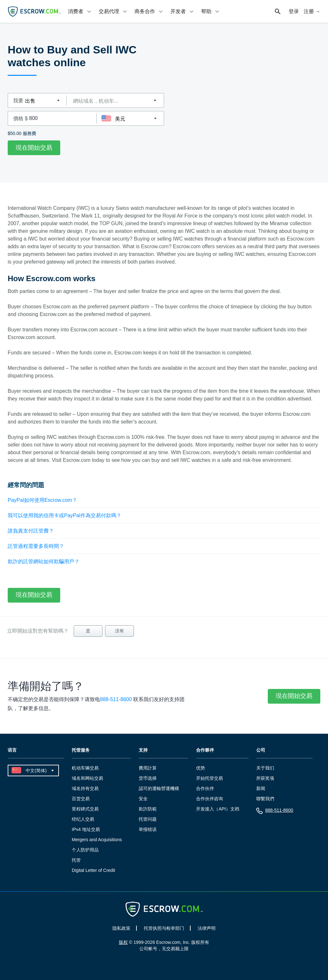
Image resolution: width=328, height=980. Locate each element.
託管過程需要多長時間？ (36, 546)
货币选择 (148, 778)
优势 (201, 768)
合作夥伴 (205, 750)
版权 (123, 942)
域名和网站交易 (87, 778)
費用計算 (148, 768)
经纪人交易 (83, 819)
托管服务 (81, 750)
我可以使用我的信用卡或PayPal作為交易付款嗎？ (65, 515)
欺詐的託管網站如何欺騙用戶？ (44, 561)
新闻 (261, 788)
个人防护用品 (85, 850)
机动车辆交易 (85, 768)
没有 (119, 631)
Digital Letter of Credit (93, 870)
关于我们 (265, 768)
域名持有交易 (85, 788)
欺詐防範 (148, 809)
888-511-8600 (116, 699)
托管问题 (148, 819)
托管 (76, 860)
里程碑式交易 (85, 809)
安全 (143, 799)
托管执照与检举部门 (164, 928)
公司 (261, 750)
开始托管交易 (209, 778)
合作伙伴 (205, 788)
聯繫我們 (265, 799)
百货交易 (81, 799)
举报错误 (148, 829)
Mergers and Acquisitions (97, 840)
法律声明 (207, 928)
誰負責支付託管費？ (31, 531)
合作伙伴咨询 (209, 799)
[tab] (80, 11)
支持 (143, 750)
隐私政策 (121, 928)
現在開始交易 (34, 148)
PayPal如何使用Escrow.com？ (42, 500)
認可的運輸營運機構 (159, 788)
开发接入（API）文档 (218, 809)
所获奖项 (265, 778)
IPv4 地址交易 (86, 829)
